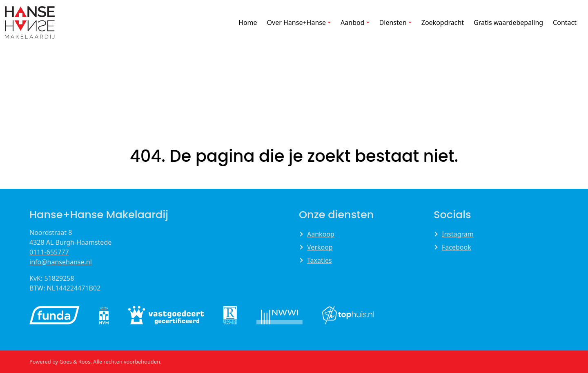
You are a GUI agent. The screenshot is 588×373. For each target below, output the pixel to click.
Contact (565, 22)
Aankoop (321, 234)
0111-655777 (49, 252)
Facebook (457, 247)
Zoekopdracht (443, 22)
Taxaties (320, 260)
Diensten (393, 22)
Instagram (458, 234)
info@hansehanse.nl (61, 262)
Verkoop (320, 247)
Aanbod (352, 22)
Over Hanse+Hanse (296, 22)
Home (248, 22)
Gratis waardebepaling (508, 22)
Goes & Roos (75, 362)
